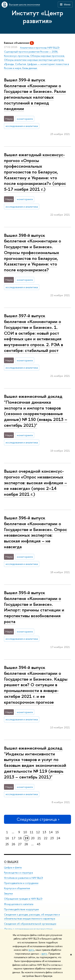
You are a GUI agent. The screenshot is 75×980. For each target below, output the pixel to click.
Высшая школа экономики (24, 4)
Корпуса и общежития (17, 888)
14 (51, 832)
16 (7, 838)
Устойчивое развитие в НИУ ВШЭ (23, 878)
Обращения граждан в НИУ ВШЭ (23, 899)
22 (46, 838)
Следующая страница (38, 819)
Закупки (8, 893)
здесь (31, 950)
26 (13, 844)
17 (14, 838)
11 (32, 832)
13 (44, 832)
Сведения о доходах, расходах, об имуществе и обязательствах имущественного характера (32, 917)
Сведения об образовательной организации (30, 924)
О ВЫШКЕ (11, 862)
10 (25, 832)
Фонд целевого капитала (19, 904)
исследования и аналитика (22, 126)
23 (52, 838)
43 (39, 844)
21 (39, 838)
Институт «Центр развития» (37, 17)
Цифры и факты (13, 867)
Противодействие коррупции (21, 909)
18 (20, 838)
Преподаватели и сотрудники (21, 883)
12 (38, 832)
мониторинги (25, 119)
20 (33, 838)
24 (58, 838)
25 (7, 844)
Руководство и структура (18, 873)
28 (26, 844)
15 (57, 832)
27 (20, 844)
